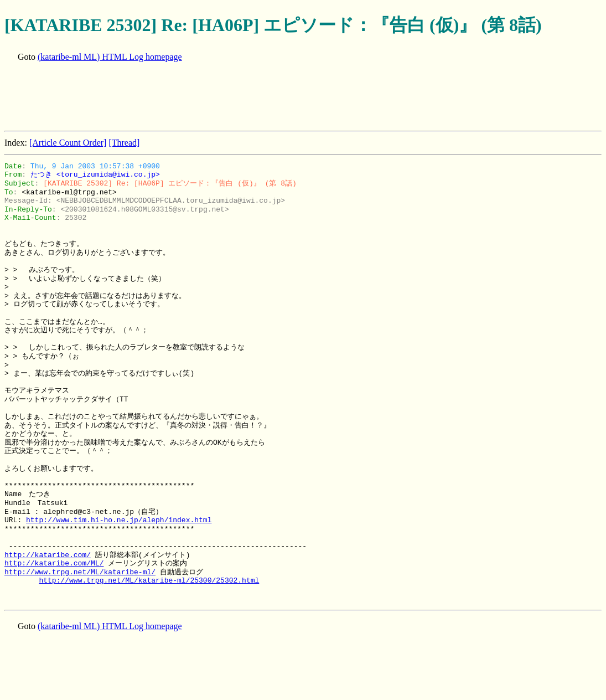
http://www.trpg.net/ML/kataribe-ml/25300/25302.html (149, 580)
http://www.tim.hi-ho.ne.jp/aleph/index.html (119, 520)
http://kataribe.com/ (48, 555)
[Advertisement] (206, 97)
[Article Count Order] (68, 143)
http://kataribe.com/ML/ (54, 563)
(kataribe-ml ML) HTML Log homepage (110, 57)
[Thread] (124, 143)
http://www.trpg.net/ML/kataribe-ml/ (80, 572)
